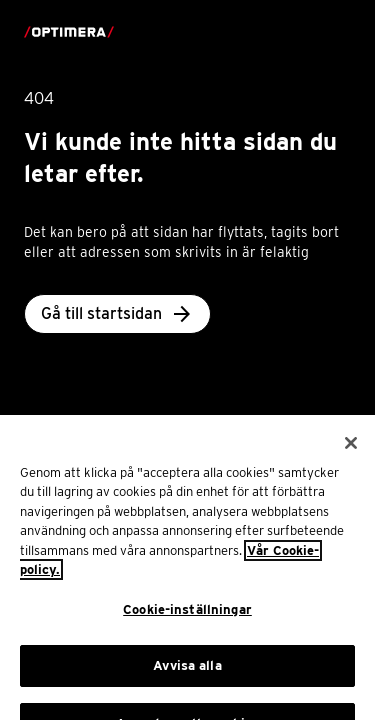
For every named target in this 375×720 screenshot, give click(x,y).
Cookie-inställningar (187, 619)
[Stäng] (351, 453)
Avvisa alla (187, 675)
